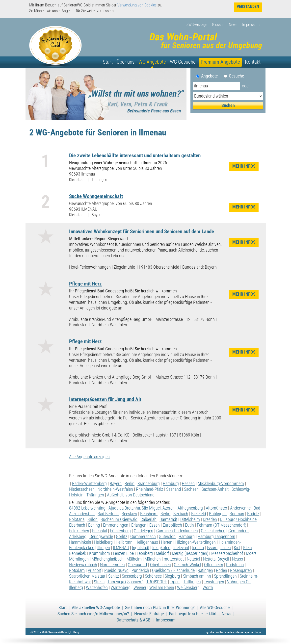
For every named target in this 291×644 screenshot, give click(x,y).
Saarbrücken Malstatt (87, 576)
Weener (140, 588)
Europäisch (172, 525)
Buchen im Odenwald (119, 519)
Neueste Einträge (149, 614)
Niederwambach (83, 565)
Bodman (237, 514)
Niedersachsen (82, 489)
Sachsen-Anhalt (215, 489)
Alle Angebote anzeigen (89, 457)
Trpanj (175, 582)
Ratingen (205, 570)
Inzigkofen (161, 548)
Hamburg (171, 484)
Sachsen (191, 489)
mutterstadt (174, 559)
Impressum (251, 25)
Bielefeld (199, 514)
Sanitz (114, 576)
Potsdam (77, 570)
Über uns (126, 62)
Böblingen (218, 514)
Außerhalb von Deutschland (131, 495)
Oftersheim (214, 565)
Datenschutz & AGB (134, 620)
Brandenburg (149, 484)
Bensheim (149, 514)
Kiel (237, 548)
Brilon (93, 519)
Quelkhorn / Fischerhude (173, 570)
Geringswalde (101, 537)
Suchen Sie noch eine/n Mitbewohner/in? (93, 614)
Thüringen (95, 495)
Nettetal (193, 559)
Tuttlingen (192, 582)
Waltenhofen (97, 588)
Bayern (116, 484)
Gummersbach (143, 537)
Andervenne (240, 508)
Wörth (208, 588)
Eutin (189, 525)
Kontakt (253, 62)
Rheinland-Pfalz (150, 489)
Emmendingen (116, 525)
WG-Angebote (152, 62)
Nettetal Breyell (216, 559)
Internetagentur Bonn (248, 632)
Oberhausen (160, 565)
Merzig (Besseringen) (190, 553)
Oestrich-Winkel (187, 565)
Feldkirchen (79, 531)
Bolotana (77, 519)
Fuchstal (100, 531)
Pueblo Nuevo (116, 570)
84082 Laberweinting (87, 508)
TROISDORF (157, 582)
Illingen (104, 548)
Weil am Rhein (162, 588)
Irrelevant (181, 548)
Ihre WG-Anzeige (194, 25)
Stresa (99, 582)
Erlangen (139, 525)
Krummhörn (100, 553)
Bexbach (181, 514)
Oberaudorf (137, 565)
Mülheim (134, 559)
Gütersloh (167, 537)
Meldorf (162, 553)
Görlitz (122, 537)
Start (108, 62)
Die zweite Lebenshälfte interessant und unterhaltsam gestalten (135, 155)
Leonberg (145, 553)
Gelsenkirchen (213, 531)
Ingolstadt (141, 548)
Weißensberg (188, 588)
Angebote (211, 76)
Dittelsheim (190, 519)
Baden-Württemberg (89, 484)
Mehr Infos (244, 166)
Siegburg (172, 576)
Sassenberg (132, 576)
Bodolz (253, 514)
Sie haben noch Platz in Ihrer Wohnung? (160, 608)
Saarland (174, 489)
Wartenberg (121, 588)
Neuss (238, 559)
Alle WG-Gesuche (215, 608)
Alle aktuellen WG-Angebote (96, 608)
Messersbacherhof (227, 553)
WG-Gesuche (183, 62)
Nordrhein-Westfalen (115, 489)
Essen (155, 525)
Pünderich (140, 570)
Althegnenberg (190, 508)
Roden (222, 570)
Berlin (130, 484)
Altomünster (216, 508)
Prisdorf (94, 570)
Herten (167, 542)
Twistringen (214, 582)
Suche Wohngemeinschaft (96, 196)
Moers (251, 553)
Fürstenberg (120, 531)
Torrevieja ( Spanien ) (125, 582)
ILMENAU (121, 548)
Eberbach (77, 525)
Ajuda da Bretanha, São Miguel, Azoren (142, 508)
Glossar (218, 25)
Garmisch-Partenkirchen (177, 531)
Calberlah (148, 519)
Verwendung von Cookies (137, 5)
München (153, 559)
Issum (212, 548)
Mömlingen (79, 559)
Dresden (210, 519)
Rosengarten (241, 570)
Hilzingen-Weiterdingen (196, 542)
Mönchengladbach (108, 559)
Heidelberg (103, 542)
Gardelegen (144, 531)
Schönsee (153, 576)
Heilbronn (124, 542)
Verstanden (248, 7)
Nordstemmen (112, 565)
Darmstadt (168, 519)
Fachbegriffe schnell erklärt (193, 614)
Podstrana (235, 565)
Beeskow (129, 514)
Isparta (198, 548)
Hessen (188, 484)
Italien (226, 548)
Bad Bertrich (108, 514)
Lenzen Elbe (123, 553)
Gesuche (236, 76)
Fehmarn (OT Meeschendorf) (222, 525)
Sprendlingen (225, 576)
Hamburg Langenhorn (216, 537)
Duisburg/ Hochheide (238, 519)
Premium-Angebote (220, 62)
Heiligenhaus (147, 542)
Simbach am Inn (197, 576)
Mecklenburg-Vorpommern (221, 484)
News (233, 25)
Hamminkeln (80, 542)
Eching (94, 525)
